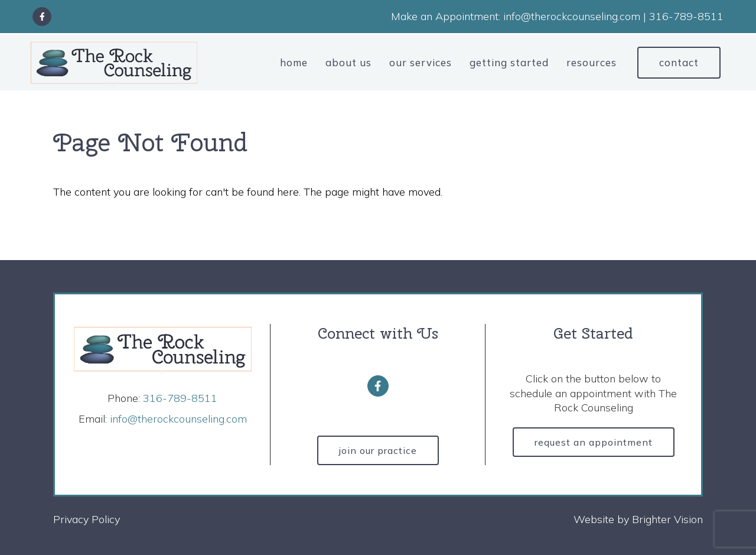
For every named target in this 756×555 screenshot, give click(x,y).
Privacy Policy (87, 519)
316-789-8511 (180, 398)
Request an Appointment (594, 442)
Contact (679, 62)
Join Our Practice (378, 450)
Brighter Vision (667, 519)
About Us (348, 62)
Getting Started (509, 62)
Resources (592, 62)
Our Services (421, 62)
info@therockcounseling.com (178, 419)
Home (294, 62)
